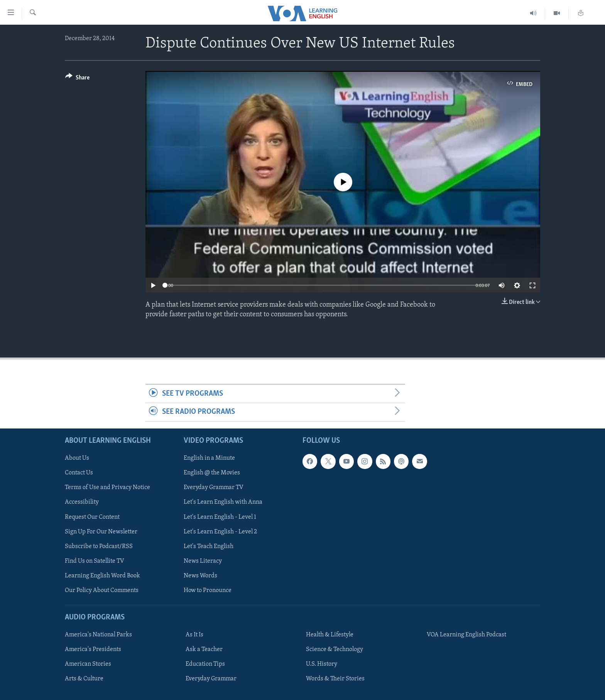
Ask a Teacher (204, 649)
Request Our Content (92, 517)
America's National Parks (98, 635)
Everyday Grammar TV (214, 487)
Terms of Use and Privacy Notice (107, 487)
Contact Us (79, 473)
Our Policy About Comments (102, 590)
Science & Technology (335, 649)
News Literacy (203, 561)
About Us (77, 458)
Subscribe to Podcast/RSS (99, 546)
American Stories (88, 664)
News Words (200, 575)
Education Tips (205, 664)
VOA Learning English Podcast (466, 635)
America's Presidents (93, 649)
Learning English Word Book (102, 575)
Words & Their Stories (335, 679)
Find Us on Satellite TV (95, 561)
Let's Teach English (209, 546)
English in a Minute (209, 458)
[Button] (77, 79)
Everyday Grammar (211, 679)
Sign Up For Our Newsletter (101, 531)
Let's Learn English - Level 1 (220, 517)
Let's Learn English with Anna (223, 502)
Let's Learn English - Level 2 (220, 531)
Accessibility (82, 502)
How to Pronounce (208, 590)
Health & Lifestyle (330, 635)
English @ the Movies (212, 473)
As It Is (194, 635)
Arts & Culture (84, 679)
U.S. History (322, 664)
